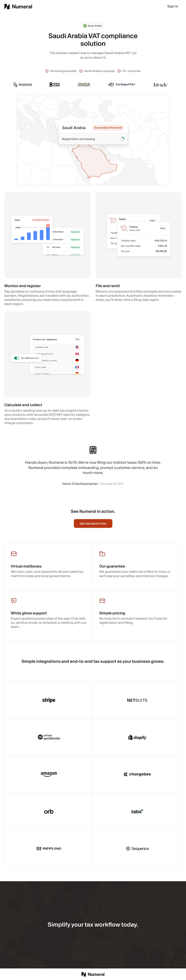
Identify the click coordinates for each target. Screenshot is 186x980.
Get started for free (93, 524)
